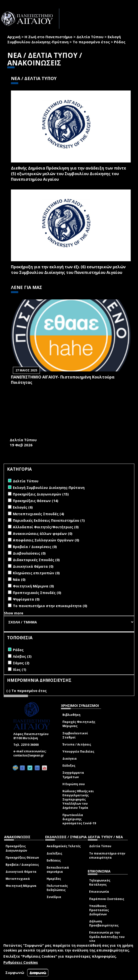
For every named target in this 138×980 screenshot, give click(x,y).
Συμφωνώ (15, 972)
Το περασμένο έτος (91, 42)
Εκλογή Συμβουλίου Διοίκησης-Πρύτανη (64, 39)
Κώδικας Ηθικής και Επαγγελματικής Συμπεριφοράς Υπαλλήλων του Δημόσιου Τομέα (78, 800)
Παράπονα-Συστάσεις (107, 899)
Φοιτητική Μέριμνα (21, 886)
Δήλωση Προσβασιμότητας (104, 923)
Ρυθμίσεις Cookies (21, 962)
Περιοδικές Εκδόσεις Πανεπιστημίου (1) (49, 520)
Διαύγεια (70, 759)
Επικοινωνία (99, 892)
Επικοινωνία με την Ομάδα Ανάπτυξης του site (107, 937)
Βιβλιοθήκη (71, 715)
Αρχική (14, 37)
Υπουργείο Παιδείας (78, 751)
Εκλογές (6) (23, 507)
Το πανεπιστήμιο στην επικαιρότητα (107, 855)
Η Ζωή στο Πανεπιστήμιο (48, 37)
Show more (14, 613)
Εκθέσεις (54, 860)
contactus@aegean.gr (30, 755)
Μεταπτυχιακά (18, 879)
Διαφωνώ (38, 973)
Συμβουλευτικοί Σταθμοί (75, 735)
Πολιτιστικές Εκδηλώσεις (57, 888)
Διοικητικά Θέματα (21, 872)
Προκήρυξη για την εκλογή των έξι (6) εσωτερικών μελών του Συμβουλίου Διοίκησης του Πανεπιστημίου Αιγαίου (68, 270)
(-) (9, 691)
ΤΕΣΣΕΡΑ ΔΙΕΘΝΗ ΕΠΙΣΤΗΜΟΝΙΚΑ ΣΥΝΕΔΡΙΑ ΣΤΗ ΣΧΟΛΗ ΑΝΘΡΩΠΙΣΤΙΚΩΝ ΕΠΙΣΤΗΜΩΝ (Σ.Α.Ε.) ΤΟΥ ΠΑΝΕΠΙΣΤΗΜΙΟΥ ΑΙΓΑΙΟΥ (68, 429)
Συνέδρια (54, 897)
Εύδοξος (69, 766)
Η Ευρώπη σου (74, 784)
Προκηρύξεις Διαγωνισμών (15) (41, 494)
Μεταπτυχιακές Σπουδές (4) (39, 514)
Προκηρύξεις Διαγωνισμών (16, 848)
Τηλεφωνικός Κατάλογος (100, 882)
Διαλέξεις (54, 853)
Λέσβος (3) (22, 656)
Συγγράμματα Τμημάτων (73, 775)
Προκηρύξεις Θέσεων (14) (36, 501)
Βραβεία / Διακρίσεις (22, 865)
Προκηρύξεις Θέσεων (22, 858)
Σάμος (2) (21, 663)
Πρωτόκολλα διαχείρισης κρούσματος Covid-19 (79, 819)
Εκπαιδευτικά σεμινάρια (58, 870)
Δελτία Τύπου (90, 37)
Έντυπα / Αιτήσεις (77, 744)
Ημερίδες (54, 879)
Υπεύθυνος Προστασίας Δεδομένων (99, 910)
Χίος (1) (20, 670)
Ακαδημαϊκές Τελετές (64, 846)
